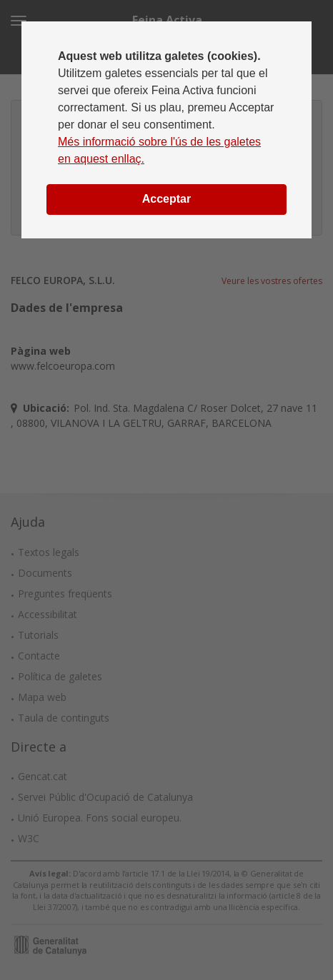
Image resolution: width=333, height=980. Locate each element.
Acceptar (166, 199)
